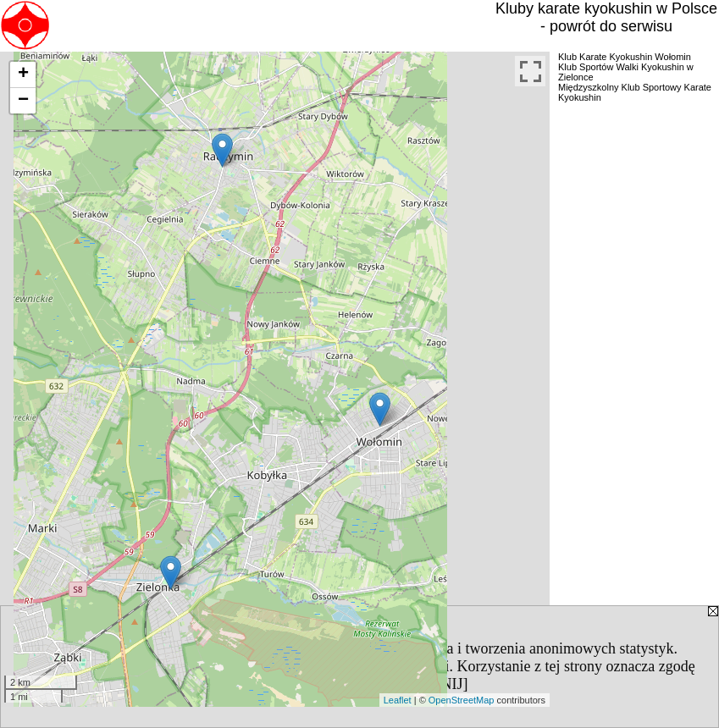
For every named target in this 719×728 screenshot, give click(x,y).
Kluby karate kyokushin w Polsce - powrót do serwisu (606, 17)
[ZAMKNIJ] (429, 684)
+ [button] (23, 74)
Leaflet (398, 700)
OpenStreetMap (462, 700)
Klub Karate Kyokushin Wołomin (625, 57)
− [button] (23, 101)
